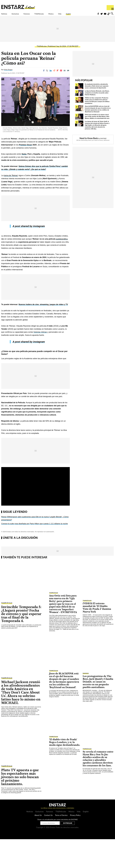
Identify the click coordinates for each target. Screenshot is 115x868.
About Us (38, 819)
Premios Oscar (26, 148)
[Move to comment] (68, 74)
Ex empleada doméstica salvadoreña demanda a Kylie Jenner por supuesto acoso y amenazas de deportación (97, 89)
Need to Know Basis (89, 142)
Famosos (35, 15)
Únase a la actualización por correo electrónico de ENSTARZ (57, 823)
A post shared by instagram (29, 230)
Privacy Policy (75, 819)
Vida (79, 15)
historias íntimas (40, 336)
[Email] (65, 74)
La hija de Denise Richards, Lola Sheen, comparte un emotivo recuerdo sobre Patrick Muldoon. (97, 96)
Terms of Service (61, 819)
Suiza (24, 158)
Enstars (18, 7)
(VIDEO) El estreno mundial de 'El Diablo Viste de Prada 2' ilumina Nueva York (97, 611)
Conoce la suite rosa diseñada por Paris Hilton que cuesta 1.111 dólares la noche (34, 527)
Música (68, 15)
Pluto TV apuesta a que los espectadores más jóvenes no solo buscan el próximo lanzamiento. (20, 781)
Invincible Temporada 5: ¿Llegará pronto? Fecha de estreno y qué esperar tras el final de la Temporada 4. (21, 617)
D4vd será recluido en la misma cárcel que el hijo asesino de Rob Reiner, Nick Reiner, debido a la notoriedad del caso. (97, 120)
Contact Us (48, 819)
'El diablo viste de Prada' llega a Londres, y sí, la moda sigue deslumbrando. (65, 746)
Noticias (6, 15)
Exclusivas (20, 15)
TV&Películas (52, 15)
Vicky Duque (8, 73)
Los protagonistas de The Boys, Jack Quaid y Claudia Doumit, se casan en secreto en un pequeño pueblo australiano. (98, 685)
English (89, 15)
